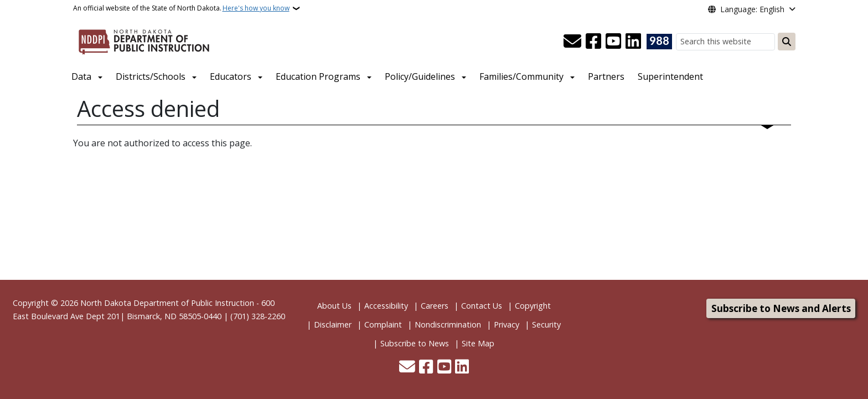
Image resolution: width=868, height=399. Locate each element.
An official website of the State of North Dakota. (181, 8)
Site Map (478, 343)
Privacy (507, 324)
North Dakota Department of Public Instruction (167, 303)
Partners (606, 76)
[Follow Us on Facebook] (593, 42)
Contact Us (482, 306)
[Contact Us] (572, 42)
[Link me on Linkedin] (633, 42)
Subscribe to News (415, 343)
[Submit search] (787, 42)
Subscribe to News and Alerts (781, 308)
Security (546, 324)
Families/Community (521, 76)
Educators (231, 76)
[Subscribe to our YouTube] (613, 42)
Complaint (383, 324)
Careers (435, 306)
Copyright (533, 306)
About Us (334, 306)
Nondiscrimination (448, 324)
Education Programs (318, 76)
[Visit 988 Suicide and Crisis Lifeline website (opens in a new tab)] (659, 42)
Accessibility (386, 306)
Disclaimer (333, 324)
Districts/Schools (151, 76)
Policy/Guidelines (420, 76)
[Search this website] (725, 42)
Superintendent (670, 76)
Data (81, 76)
